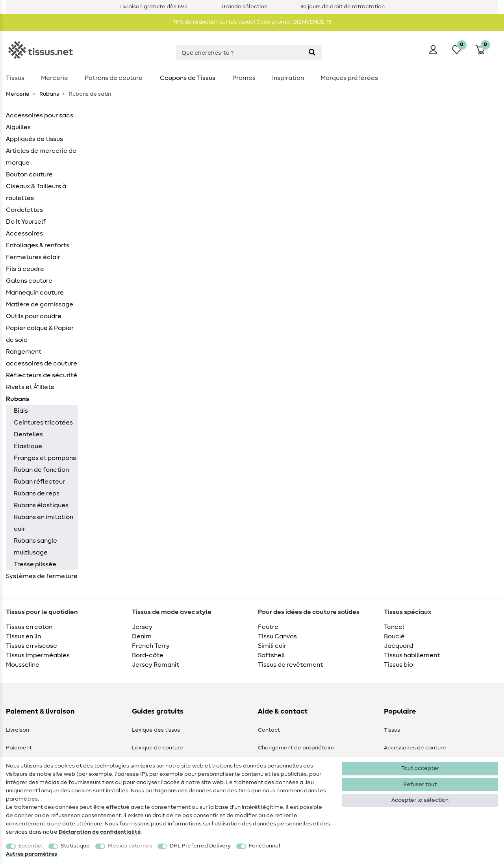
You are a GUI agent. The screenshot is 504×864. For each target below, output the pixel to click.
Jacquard (398, 646)
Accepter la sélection (420, 800)
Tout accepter (420, 768)
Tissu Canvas (277, 636)
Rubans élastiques (41, 505)
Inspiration (288, 78)
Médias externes (130, 846)
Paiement (19, 748)
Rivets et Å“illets (30, 387)
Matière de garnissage (40, 304)
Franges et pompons (45, 458)
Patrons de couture (114, 78)
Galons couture (29, 281)
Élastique (28, 446)
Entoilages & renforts (38, 245)
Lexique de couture (157, 748)
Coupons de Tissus (188, 78)
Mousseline (23, 665)
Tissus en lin (23, 636)
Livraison (18, 730)
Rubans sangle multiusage (35, 547)
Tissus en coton (29, 627)
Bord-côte (148, 655)
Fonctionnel (265, 846)
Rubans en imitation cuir (44, 523)
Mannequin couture (35, 293)
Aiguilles (18, 127)
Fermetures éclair (33, 257)
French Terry (151, 646)
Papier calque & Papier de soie (40, 334)
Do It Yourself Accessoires (26, 228)
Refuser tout (420, 784)
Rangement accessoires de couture (42, 358)
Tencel (394, 627)
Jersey (142, 627)
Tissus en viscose (31, 646)
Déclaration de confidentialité (100, 832)
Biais (21, 411)
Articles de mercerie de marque (41, 157)
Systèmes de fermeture (42, 576)
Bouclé (394, 636)
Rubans (49, 94)
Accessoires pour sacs (40, 115)
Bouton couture (29, 174)
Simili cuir (272, 646)
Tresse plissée (35, 564)
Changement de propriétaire (296, 748)
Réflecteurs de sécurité (42, 375)
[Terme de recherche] (239, 53)
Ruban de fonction (41, 470)
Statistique (75, 846)
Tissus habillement (412, 655)
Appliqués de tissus (34, 139)
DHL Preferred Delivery (200, 846)
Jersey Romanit (156, 665)
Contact (269, 730)
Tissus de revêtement (290, 665)
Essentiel (31, 846)
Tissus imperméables (38, 655)
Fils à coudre (25, 269)
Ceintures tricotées (43, 423)
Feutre (268, 627)
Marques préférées (349, 78)
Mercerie (55, 78)
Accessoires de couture (415, 748)
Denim (142, 636)
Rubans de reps (37, 493)
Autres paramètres (31, 854)
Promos (244, 78)
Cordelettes (24, 210)
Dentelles (28, 434)
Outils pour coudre (34, 316)
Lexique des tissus (156, 730)
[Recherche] (312, 53)
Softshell (271, 655)
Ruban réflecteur (39, 482)
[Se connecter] (433, 50)
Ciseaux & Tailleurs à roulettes (36, 192)
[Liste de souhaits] (457, 50)
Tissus (15, 78)
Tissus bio (398, 665)
